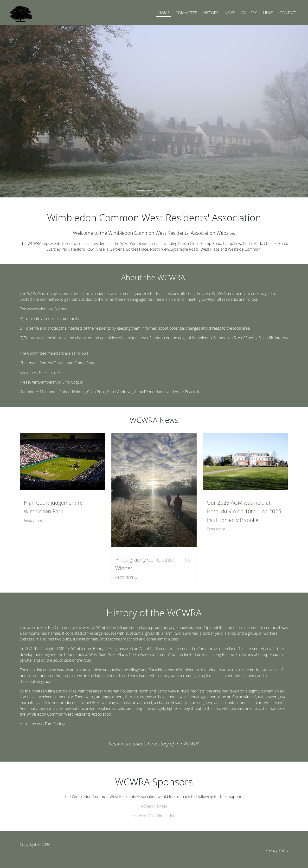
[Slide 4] (167, 191)
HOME (164, 13)
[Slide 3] (158, 191)
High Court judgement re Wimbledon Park (53, 507)
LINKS (268, 13)
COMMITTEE (186, 13)
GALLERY (249, 13)
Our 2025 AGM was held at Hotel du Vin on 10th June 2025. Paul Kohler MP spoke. (244, 511)
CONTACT (288, 13)
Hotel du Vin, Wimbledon (154, 816)
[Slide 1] (141, 191)
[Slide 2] (150, 191)
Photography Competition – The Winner (153, 564)
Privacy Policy (277, 850)
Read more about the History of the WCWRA (154, 744)
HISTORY (211, 13)
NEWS (230, 13)
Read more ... (35, 520)
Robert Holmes (154, 806)
